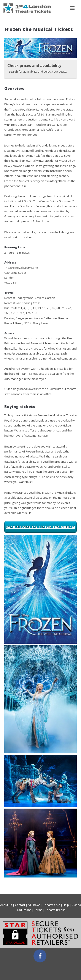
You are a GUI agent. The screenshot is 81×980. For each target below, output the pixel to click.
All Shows (34, 905)
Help (66, 905)
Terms (38, 910)
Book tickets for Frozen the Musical (40, 527)
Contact (20, 905)
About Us (6, 905)
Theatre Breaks (55, 910)
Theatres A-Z (52, 905)
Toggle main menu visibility (72, 10)
